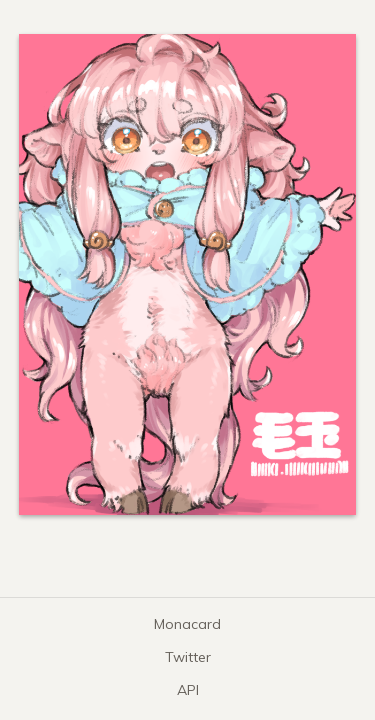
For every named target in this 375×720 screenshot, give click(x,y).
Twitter (188, 657)
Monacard (187, 624)
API (188, 690)
